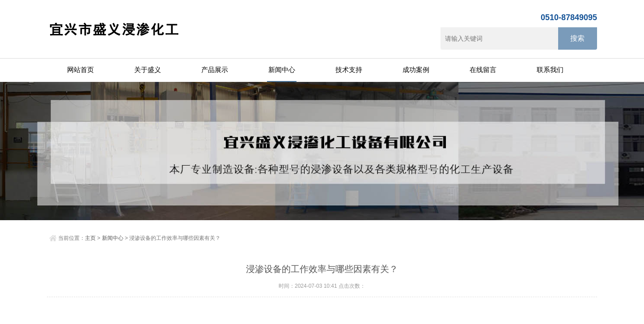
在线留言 (483, 70)
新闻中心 (282, 70)
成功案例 (416, 70)
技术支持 (349, 70)
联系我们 (550, 70)
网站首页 (80, 70)
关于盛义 (148, 70)
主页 (90, 238)
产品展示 (215, 70)
